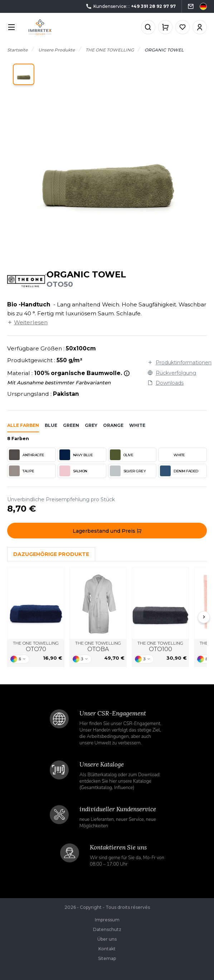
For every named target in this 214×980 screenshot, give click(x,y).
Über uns (107, 939)
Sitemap (107, 958)
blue (51, 425)
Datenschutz (107, 929)
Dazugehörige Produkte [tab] (51, 554)
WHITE (172, 455)
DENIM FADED (179, 471)
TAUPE (22, 471)
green (71, 425)
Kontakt (107, 949)
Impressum (107, 920)
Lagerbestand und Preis (107, 531)
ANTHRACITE (26, 455)
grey (91, 425)
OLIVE (122, 455)
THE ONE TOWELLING (36, 647)
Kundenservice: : (131, 7)
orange (113, 425)
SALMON (73, 471)
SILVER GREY (128, 471)
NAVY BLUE (76, 455)
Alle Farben (23, 425)
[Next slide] (204, 617)
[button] (24, 74)
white (137, 425)
